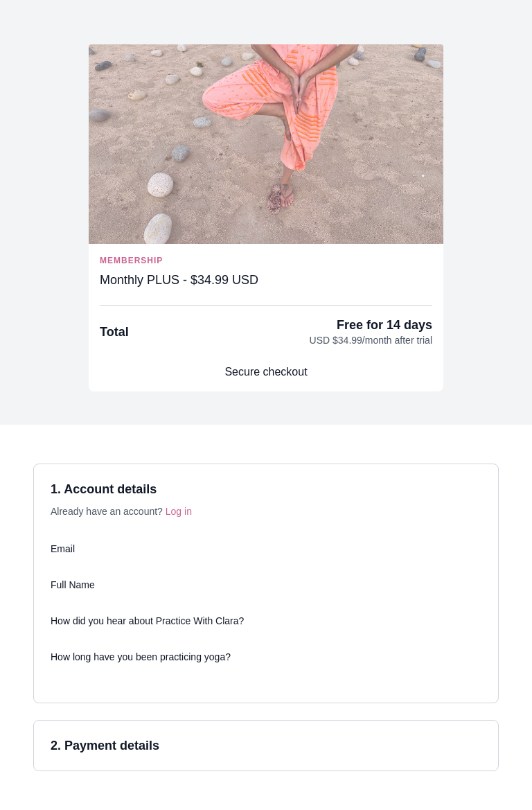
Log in (179, 511)
